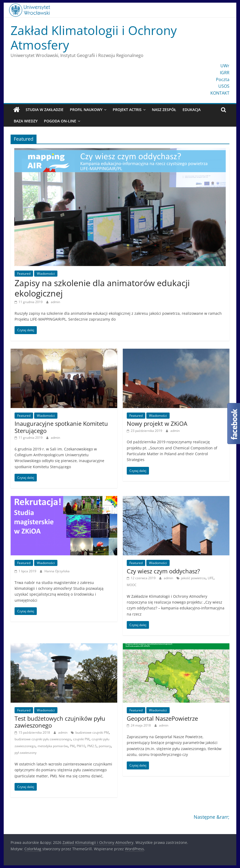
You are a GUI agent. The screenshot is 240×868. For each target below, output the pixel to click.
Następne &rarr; (212, 817)
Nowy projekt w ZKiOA (157, 423)
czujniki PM (81, 739)
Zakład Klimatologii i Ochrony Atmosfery (94, 37)
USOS (224, 86)
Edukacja (192, 110)
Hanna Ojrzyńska (57, 571)
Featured (24, 274)
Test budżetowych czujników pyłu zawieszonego (60, 722)
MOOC (132, 585)
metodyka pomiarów (53, 746)
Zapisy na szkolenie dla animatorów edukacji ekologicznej (102, 288)
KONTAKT (220, 93)
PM (72, 746)
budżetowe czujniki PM (92, 732)
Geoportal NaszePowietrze (162, 718)
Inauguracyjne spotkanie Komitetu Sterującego (61, 427)
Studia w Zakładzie (45, 110)
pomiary (105, 746)
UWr (225, 66)
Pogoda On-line (60, 121)
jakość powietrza (193, 578)
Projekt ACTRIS (127, 110)
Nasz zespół (164, 110)
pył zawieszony (26, 753)
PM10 (81, 746)
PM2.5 (92, 746)
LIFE (211, 578)
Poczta (223, 79)
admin (55, 302)
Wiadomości (46, 274)
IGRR (225, 73)
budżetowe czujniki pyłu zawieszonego (43, 739)
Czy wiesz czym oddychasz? (163, 571)
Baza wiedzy (26, 121)
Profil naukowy (86, 110)
